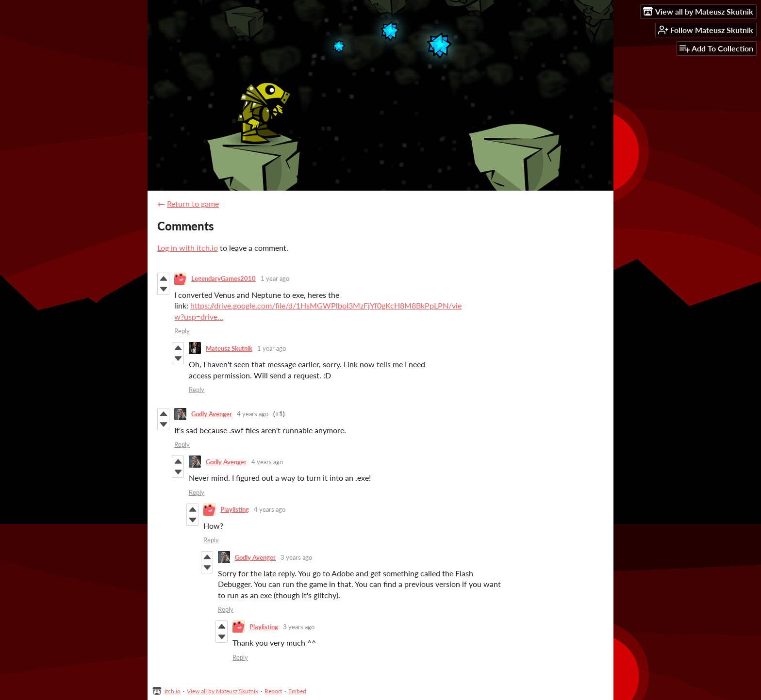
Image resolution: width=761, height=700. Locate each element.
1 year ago (275, 278)
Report (273, 691)
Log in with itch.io (188, 248)
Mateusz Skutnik (229, 348)
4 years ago (253, 414)
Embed (297, 691)
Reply (182, 331)
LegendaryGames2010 (223, 278)
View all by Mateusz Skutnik (223, 691)
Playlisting (235, 509)
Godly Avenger (212, 414)
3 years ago (296, 557)
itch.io (173, 691)
